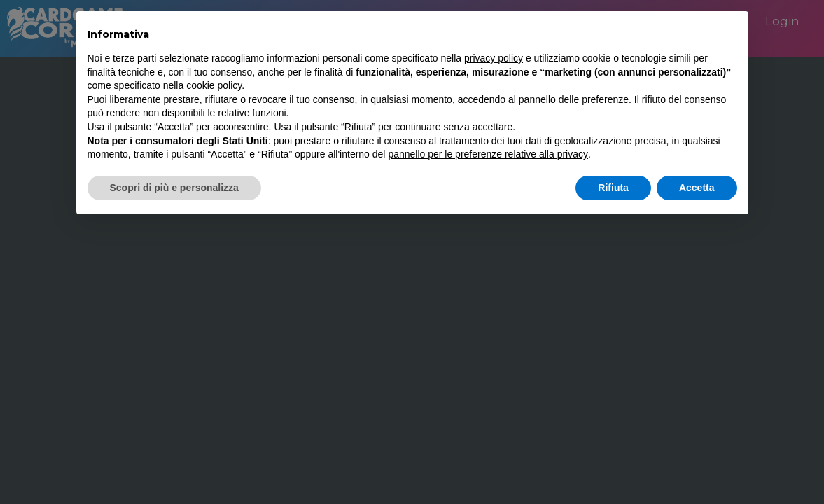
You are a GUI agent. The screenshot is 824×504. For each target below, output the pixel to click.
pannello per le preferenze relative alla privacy (488, 154)
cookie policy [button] (214, 85)
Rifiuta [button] (613, 188)
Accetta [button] (697, 188)
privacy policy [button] (494, 58)
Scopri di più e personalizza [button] (174, 188)
